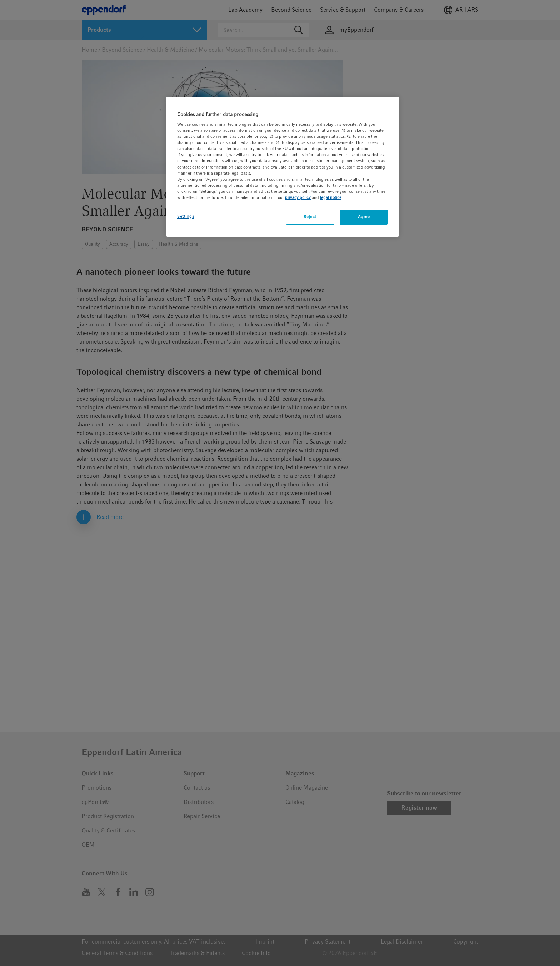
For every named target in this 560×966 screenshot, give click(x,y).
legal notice (331, 197)
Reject (310, 217)
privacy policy (298, 197)
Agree (364, 217)
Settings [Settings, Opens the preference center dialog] (186, 216)
